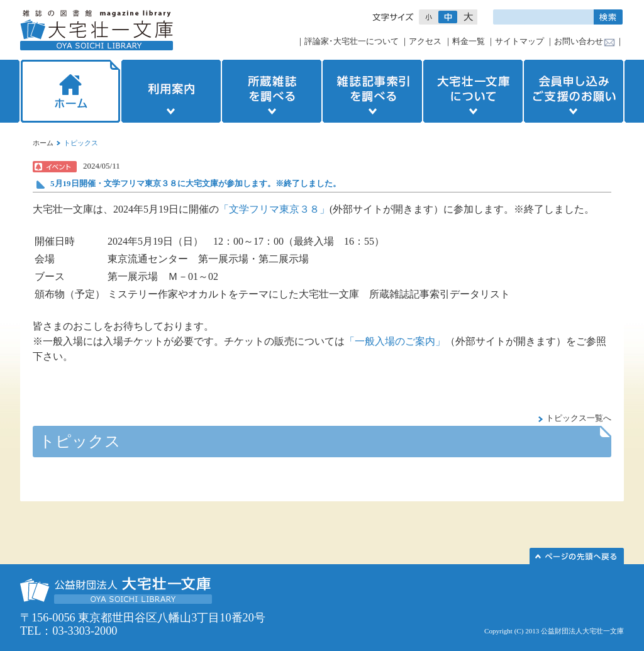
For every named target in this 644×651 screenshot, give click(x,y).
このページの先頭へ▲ (577, 556)
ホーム (69, 91)
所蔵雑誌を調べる (272, 91)
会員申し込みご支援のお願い (575, 91)
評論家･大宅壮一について (352, 41)
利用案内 (171, 91)
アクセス (425, 41)
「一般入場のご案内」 (395, 341)
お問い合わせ (579, 41)
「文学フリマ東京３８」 (274, 209)
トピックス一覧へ (579, 418)
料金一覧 (469, 41)
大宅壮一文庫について (473, 91)
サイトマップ (519, 41)
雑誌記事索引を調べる (372, 91)
